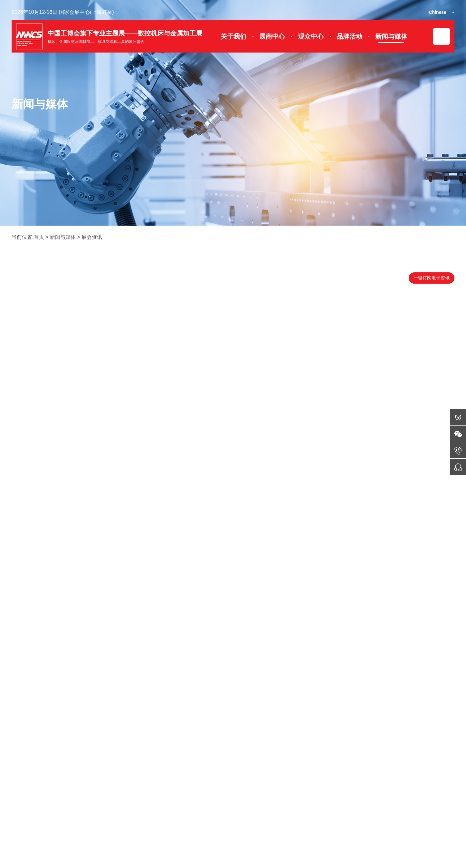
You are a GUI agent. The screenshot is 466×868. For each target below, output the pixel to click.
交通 (304, 830)
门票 (197, 830)
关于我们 (233, 36)
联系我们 (361, 830)
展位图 (142, 830)
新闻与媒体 (391, 36)
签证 (251, 830)
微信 (24, 830)
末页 (289, 750)
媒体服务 (424, 830)
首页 (39, 237)
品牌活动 (349, 36)
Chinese (437, 12)
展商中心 (272, 36)
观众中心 (311, 36)
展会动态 (82, 830)
